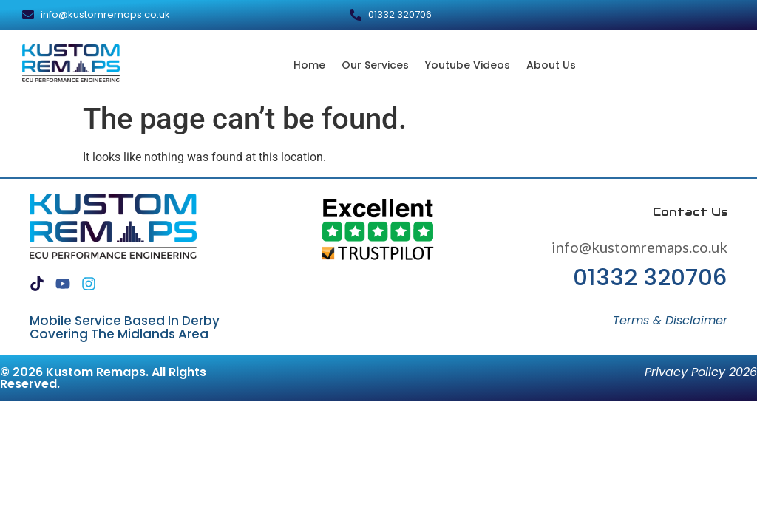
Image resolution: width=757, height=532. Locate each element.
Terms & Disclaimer (670, 320)
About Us (551, 65)
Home (309, 65)
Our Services (375, 65)
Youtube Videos (468, 65)
